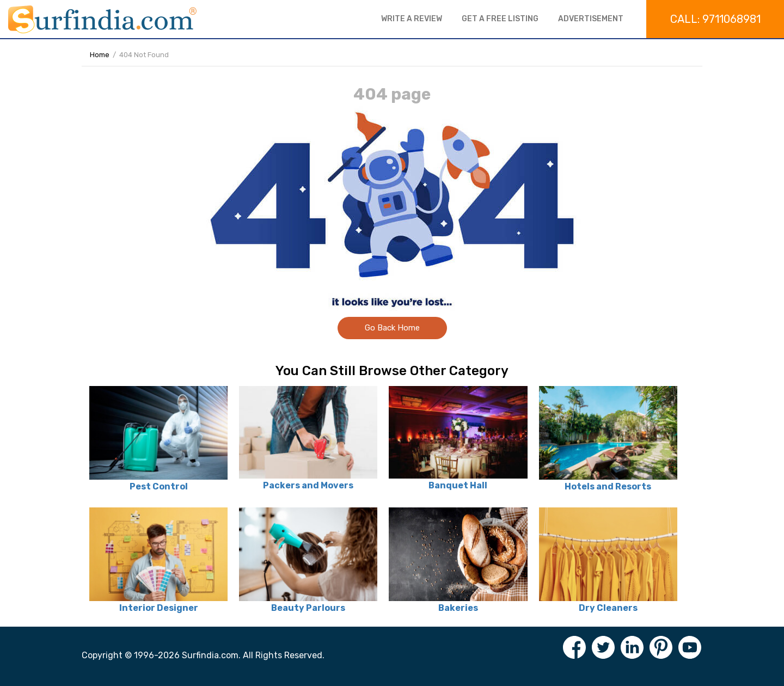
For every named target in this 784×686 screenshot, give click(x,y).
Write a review (412, 19)
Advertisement (591, 19)
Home (100, 55)
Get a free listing (500, 19)
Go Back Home (392, 328)
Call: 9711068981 (715, 19)
